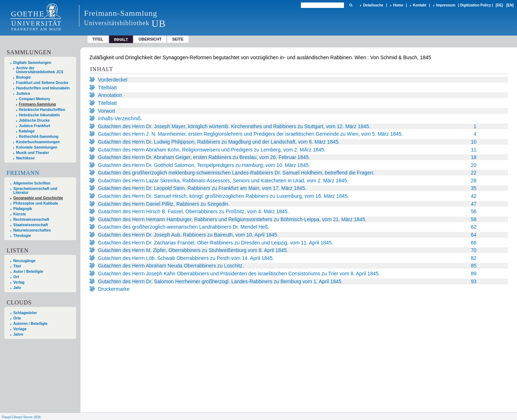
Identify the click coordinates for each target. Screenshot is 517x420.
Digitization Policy (475, 5)
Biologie (24, 77)
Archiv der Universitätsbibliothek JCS (40, 70)
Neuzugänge (24, 261)
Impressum (446, 5)
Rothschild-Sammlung (39, 137)
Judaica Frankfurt (35, 126)
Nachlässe (25, 158)
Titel (98, 39)
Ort (16, 277)
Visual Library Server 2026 (21, 417)
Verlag (19, 282)
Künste (20, 214)
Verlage (20, 329)
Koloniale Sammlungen (37, 147)
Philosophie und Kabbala (36, 203)
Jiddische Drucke (34, 120)
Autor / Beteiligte (28, 272)
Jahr (17, 288)
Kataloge (27, 131)
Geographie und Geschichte (38, 198)
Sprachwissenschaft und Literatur (35, 191)
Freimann (23, 173)
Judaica (23, 94)
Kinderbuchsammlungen (38, 142)
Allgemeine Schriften (32, 183)
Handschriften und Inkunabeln (43, 88)
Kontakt (420, 5)
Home (398, 5)
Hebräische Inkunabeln (39, 115)
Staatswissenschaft (31, 225)
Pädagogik (23, 209)
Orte (17, 318)
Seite (178, 39)
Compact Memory (35, 99)
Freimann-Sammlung (38, 104)
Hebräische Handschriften (42, 110)
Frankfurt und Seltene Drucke (42, 83)
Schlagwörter (25, 313)
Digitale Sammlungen (32, 63)
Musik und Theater (33, 153)
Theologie (22, 236)
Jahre (18, 334)
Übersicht (150, 39)
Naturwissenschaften (32, 230)
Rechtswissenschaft (31, 220)
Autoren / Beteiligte (30, 324)
